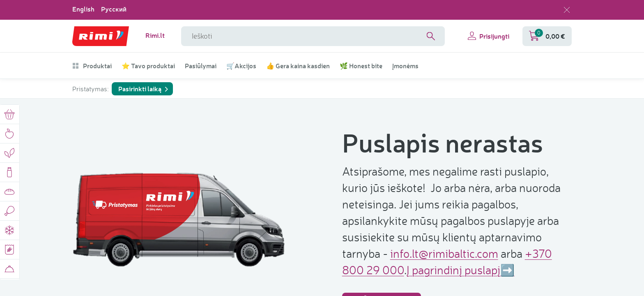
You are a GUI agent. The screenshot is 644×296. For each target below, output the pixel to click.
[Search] (431, 36)
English (83, 9)
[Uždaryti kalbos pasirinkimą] (567, 10)
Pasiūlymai (201, 66)
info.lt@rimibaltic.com (444, 253)
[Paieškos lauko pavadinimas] (313, 36)
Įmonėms (405, 66)
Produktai (92, 66)
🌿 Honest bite (361, 66)
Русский (114, 9)
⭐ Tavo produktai (148, 66)
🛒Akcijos (241, 66)
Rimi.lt (155, 35)
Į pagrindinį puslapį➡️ (461, 270)
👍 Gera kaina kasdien (298, 66)
